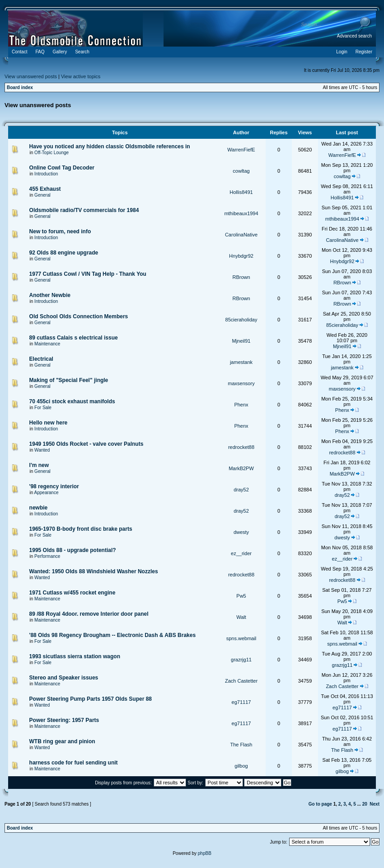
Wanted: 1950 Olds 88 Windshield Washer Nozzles (94, 571)
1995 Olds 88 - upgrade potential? (73, 550)
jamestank (241, 362)
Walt (241, 617)
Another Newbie (50, 295)
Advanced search (354, 36)
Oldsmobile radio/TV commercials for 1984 (84, 210)
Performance (47, 556)
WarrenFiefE (241, 150)
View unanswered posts (31, 76)
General (42, 195)
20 (365, 804)
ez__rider (241, 553)
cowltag (241, 171)
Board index (20, 87)
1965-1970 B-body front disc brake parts (81, 529)
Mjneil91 (241, 341)
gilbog (241, 766)
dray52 (241, 490)
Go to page (320, 804)
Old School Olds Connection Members (79, 316)
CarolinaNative (241, 235)
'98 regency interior (54, 486)
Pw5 (241, 596)
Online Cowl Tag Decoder (62, 168)
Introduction (46, 174)
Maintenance (47, 344)
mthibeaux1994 (241, 213)
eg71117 (241, 702)
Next (375, 804)
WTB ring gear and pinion (62, 741)
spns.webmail (241, 638)
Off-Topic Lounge (52, 153)
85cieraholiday (241, 320)
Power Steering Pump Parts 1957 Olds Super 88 (91, 699)
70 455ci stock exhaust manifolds (72, 401)
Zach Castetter (241, 681)
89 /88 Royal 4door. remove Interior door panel (89, 614)
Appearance (47, 493)
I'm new (39, 465)
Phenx (241, 405)
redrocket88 (241, 447)
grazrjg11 (241, 660)
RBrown (241, 277)
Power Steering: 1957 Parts (64, 720)
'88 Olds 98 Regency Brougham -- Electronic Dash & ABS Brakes (113, 635)
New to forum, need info (60, 231)
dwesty (241, 532)
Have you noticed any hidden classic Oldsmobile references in (110, 146)
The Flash (241, 745)
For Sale (43, 408)
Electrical (41, 359)
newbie (39, 508)
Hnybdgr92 (241, 256)
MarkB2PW (241, 468)
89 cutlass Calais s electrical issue (74, 338)
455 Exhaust (45, 189)
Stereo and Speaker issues (64, 678)
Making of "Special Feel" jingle (69, 380)
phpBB (205, 853)
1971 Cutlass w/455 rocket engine (73, 593)
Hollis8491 (241, 192)
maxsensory (241, 383)
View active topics (81, 76)
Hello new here (49, 423)
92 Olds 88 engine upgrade (64, 253)
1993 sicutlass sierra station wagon (75, 656)
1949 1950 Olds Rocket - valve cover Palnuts (87, 444)
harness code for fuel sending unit (74, 763)
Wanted (42, 450)
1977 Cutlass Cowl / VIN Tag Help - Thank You (88, 274)
